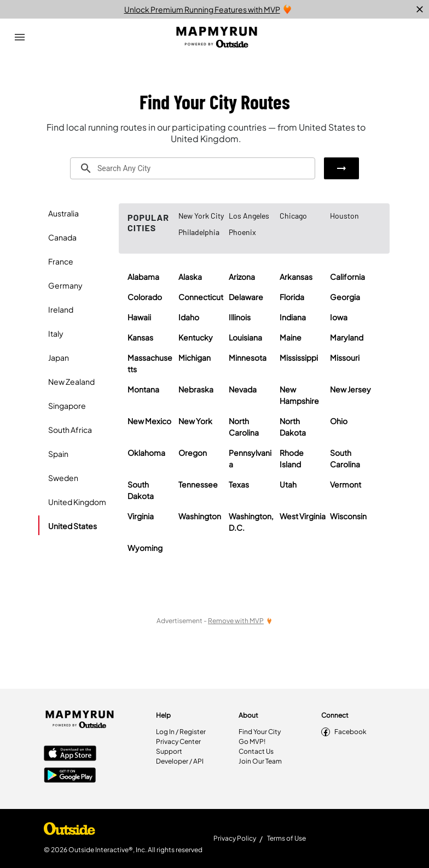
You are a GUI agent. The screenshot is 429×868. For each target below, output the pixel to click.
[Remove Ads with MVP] (240, 621)
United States (73, 526)
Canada (62, 237)
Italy (56, 333)
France (61, 261)
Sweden (63, 478)
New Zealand (71, 382)
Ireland (61, 309)
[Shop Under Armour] (69, 831)
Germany (65, 285)
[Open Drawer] (20, 37)
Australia (63, 213)
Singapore (67, 406)
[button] (341, 168)
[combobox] (193, 168)
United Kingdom (77, 502)
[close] (420, 9)
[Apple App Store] (70, 754)
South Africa (70, 430)
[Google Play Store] (70, 776)
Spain (58, 454)
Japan (59, 357)
